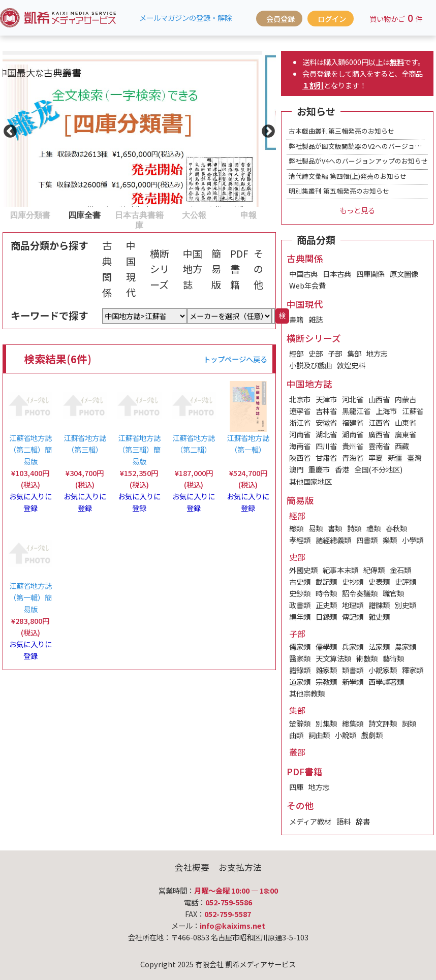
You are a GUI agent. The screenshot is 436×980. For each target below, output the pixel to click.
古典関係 (107, 269)
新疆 (395, 457)
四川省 (326, 446)
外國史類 (303, 570)
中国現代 (131, 269)
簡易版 (216, 269)
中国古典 (303, 274)
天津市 (326, 399)
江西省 (379, 422)
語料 (344, 821)
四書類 (367, 540)
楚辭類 (300, 723)
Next (266, 129)
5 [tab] (226, 214)
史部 (316, 353)
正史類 (326, 605)
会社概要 (192, 867)
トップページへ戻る (235, 359)
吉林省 (326, 411)
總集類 (353, 723)
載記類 (326, 581)
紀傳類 (374, 570)
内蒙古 (406, 399)
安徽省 (326, 422)
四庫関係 (370, 274)
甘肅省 (326, 457)
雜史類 (379, 617)
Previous (8, 129)
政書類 (300, 605)
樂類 (390, 540)
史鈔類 (300, 593)
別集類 (326, 723)
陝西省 (300, 457)
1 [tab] (8, 214)
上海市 (386, 411)
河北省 (353, 399)
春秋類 (396, 528)
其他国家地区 (310, 481)
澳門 (296, 469)
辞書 (363, 821)
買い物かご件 (396, 18)
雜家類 (326, 670)
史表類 (379, 581)
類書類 (353, 670)
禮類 (373, 528)
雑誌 (316, 319)
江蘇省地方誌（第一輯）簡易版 (30, 597)
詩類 (354, 528)
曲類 (296, 735)
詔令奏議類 (360, 593)
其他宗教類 (307, 693)
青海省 (353, 457)
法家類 (379, 646)
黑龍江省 (356, 411)
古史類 (300, 581)
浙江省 (300, 422)
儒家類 (300, 646)
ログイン (332, 19)
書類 (335, 528)
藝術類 (393, 658)
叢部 (297, 752)
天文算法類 (333, 658)
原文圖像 (404, 274)
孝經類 (300, 540)
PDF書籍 (239, 269)
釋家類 (413, 670)
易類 (316, 528)
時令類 (326, 593)
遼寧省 (300, 411)
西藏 (402, 446)
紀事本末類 (340, 570)
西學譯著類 (386, 682)
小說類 (346, 735)
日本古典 (337, 274)
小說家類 (383, 670)
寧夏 (376, 457)
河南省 (300, 434)
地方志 (377, 353)
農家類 (406, 646)
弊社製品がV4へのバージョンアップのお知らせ (358, 161)
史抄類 (353, 581)
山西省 (379, 399)
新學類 (353, 682)
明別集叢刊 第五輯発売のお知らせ (339, 191)
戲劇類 (372, 735)
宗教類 (326, 682)
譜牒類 (379, 605)
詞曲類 (319, 735)
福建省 (353, 422)
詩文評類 (383, 723)
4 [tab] (172, 214)
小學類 (413, 540)
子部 (335, 353)
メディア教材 (310, 821)
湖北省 (326, 434)
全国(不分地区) (378, 469)
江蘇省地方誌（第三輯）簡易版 (139, 449)
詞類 (409, 723)
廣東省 (406, 434)
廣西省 (379, 434)
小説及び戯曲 (310, 365)
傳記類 (353, 617)
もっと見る (357, 210)
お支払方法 (240, 867)
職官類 (393, 593)
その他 (258, 269)
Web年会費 (307, 285)
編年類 (300, 617)
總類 (296, 528)
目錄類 (326, 617)
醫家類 (300, 658)
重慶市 (319, 469)
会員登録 (281, 19)
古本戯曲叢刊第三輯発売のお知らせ (341, 131)
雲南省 (379, 446)
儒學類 (326, 646)
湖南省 (353, 434)
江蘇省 (413, 411)
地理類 (353, 605)
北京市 (300, 399)
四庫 (296, 787)
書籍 (296, 319)
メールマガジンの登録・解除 (185, 18)
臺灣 (414, 457)
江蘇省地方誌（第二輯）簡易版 (30, 449)
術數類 (367, 658)
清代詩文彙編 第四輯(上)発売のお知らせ (348, 176)
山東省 (406, 422)
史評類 (406, 581)
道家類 (300, 682)
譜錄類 (300, 670)
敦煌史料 (351, 365)
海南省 (300, 446)
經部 (296, 353)
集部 (354, 353)
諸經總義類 (333, 540)
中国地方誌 (193, 269)
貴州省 (353, 446)
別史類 (406, 605)
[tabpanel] (139, 129)
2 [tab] (63, 214)
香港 (342, 469)
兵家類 (353, 646)
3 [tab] (117, 214)
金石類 (400, 570)
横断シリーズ (160, 269)
